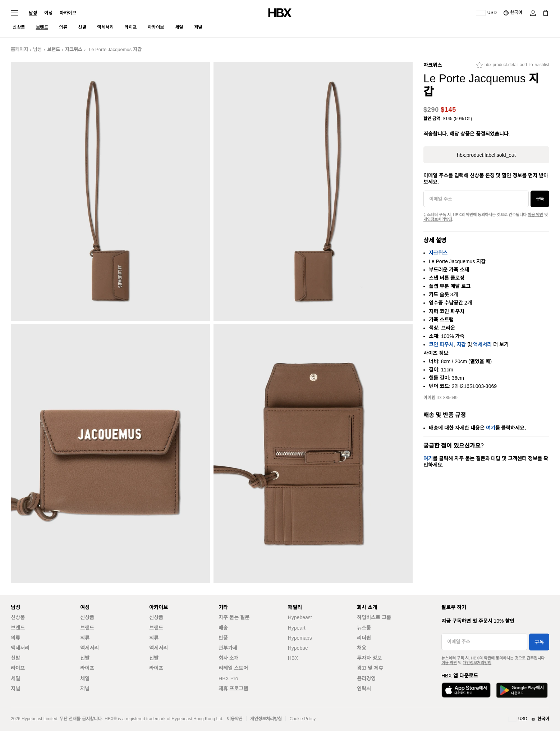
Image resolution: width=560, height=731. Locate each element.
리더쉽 (364, 638)
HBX (293, 658)
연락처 (364, 689)
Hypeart (297, 628)
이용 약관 (535, 215)
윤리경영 (366, 679)
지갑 (461, 344)
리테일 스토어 (233, 668)
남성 (33, 13)
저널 (15, 689)
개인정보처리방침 (438, 219)
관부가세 (228, 648)
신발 (15, 658)
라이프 (18, 668)
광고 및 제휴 (370, 668)
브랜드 (54, 49)
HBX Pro (228, 679)
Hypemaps (300, 638)
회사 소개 (229, 658)
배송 (223, 628)
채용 (362, 648)
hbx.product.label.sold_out (486, 155)
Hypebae (298, 648)
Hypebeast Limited (39, 719)
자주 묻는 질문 (234, 617)
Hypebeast (300, 617)
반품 (223, 638)
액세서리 (482, 344)
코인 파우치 (441, 344)
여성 (48, 13)
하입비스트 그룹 (374, 617)
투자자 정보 (369, 658)
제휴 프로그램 (233, 689)
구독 (540, 199)
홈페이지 (19, 49)
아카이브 (68, 13)
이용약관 (235, 719)
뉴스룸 (364, 628)
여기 (491, 428)
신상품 (18, 617)
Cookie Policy (302, 719)
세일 (15, 679)
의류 (15, 638)
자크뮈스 (74, 49)
